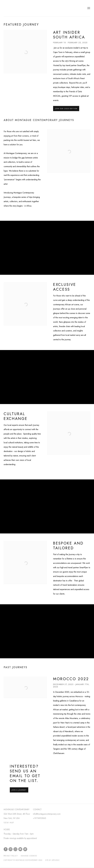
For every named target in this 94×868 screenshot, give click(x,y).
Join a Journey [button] (19, 790)
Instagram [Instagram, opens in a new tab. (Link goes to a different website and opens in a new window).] (11, 849)
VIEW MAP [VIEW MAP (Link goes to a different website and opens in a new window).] (9, 823)
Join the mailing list (20, 849)
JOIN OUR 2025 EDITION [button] (66, 109)
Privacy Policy (11, 856)
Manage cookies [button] (29, 856)
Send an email (25, 849)
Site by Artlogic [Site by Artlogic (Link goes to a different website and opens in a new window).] (53, 860)
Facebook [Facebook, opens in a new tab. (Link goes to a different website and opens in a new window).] (6, 849)
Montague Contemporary (20, 8)
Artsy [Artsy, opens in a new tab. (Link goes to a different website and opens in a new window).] (15, 849)
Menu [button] (88, 8)
